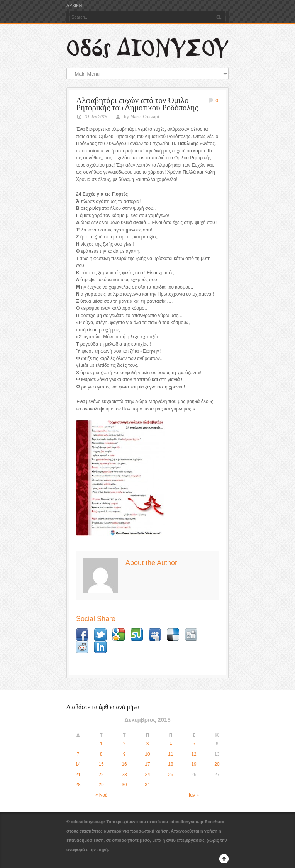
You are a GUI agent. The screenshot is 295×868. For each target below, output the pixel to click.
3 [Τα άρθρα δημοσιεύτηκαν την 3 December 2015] (148, 744)
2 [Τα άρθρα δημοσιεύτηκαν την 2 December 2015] (125, 744)
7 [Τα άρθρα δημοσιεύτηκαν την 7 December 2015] (78, 754)
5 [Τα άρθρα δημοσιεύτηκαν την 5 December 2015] (194, 744)
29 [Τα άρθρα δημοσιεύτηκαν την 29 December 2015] (101, 785)
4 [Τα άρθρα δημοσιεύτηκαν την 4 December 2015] (171, 744)
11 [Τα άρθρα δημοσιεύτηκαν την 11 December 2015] (170, 754)
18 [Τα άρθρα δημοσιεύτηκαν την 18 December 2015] (170, 764)
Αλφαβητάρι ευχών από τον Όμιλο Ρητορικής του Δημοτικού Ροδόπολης (137, 104)
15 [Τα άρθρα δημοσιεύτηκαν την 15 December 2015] (101, 764)
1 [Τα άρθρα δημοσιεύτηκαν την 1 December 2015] (101, 744)
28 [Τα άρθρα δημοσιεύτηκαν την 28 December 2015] (78, 785)
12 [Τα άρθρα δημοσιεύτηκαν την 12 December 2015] (194, 754)
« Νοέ (101, 795)
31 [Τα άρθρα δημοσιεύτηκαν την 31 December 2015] (147, 785)
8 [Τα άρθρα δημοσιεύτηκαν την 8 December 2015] (101, 754)
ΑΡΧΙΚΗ (74, 6)
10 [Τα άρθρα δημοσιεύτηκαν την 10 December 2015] (147, 754)
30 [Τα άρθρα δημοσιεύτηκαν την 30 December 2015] (124, 785)
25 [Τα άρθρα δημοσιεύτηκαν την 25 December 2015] (170, 775)
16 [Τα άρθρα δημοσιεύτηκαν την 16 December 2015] (124, 764)
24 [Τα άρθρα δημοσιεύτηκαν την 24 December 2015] (147, 775)
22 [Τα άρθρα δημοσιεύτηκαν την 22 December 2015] (101, 775)
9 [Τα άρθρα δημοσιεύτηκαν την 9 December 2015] (125, 754)
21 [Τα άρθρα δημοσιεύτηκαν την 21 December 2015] (78, 775)
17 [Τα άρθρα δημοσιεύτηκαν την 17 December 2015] (147, 764)
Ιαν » (194, 795)
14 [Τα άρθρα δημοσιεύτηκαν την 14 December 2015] (78, 764)
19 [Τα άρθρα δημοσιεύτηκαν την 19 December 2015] (194, 764)
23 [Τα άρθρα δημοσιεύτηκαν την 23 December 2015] (124, 775)
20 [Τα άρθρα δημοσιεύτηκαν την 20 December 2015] (217, 764)
